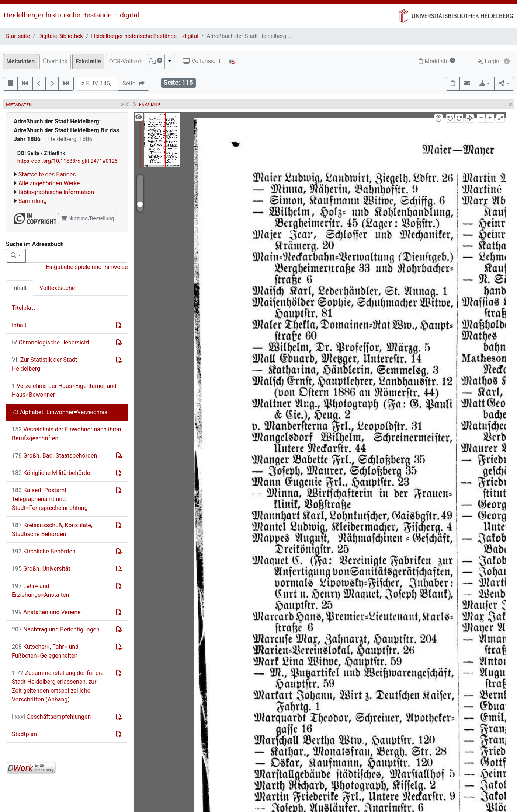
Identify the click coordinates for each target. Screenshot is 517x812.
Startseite (18, 36)
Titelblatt (23, 308)
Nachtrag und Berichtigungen (56, 629)
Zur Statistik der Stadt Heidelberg (44, 364)
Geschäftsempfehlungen (51, 717)
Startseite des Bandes (47, 174)
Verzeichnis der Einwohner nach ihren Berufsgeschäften (66, 434)
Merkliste (437, 61)
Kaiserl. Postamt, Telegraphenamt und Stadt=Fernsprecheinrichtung (50, 499)
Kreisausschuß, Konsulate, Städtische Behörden (52, 530)
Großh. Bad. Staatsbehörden (54, 456)
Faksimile (88, 61)
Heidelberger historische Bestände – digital (71, 15)
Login (488, 61)
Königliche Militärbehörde (51, 473)
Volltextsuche (57, 288)
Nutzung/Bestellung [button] (88, 218)
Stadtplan (24, 734)
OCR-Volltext (126, 61)
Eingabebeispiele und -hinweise (87, 267)
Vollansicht (202, 61)
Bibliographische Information (56, 192)
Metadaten (20, 61)
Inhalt (20, 288)
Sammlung (33, 201)
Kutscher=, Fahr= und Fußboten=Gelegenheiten (45, 651)
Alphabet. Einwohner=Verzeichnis (60, 412)
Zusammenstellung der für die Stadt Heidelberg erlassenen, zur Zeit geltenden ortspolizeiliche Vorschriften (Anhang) (58, 686)
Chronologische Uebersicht (51, 342)
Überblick (55, 61)
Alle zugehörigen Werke (49, 183)
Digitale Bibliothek (61, 36)
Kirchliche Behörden (44, 551)
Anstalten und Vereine (46, 612)
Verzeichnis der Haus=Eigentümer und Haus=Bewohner (64, 390)
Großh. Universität (41, 569)
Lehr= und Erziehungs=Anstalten (40, 590)
